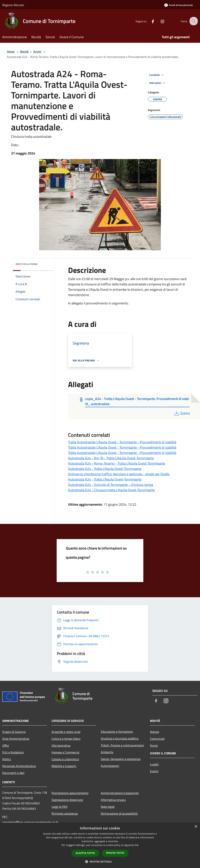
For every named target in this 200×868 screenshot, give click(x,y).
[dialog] (100, 845)
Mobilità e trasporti (64, 766)
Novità (24, 51)
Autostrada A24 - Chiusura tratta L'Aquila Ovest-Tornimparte (111, 490)
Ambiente (107, 752)
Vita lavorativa (61, 745)
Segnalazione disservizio (67, 800)
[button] (100, 862)
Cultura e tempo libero (66, 739)
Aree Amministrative (16, 739)
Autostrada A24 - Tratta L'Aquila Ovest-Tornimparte (105, 469)
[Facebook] (150, 21)
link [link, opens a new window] (137, 845)
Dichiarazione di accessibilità (119, 813)
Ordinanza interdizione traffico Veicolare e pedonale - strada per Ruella (119, 474)
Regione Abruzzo (13, 5)
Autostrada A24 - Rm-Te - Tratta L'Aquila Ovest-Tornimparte (111, 458)
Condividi (157, 75)
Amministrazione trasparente (120, 793)
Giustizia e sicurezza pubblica (120, 738)
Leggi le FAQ (60, 807)
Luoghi (154, 764)
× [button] (196, 827)
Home (11, 51)
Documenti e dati (13, 773)
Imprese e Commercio (65, 752)
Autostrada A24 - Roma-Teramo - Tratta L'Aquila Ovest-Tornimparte (117, 463)
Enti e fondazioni (13, 752)
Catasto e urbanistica (65, 759)
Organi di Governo (14, 732)
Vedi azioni (158, 83)
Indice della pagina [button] (27, 264)
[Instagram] (159, 21)
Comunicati (157, 739)
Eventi (154, 771)
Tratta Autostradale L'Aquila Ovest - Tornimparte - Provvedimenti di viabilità (122, 442)
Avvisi (37, 51)
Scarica (182, 413)
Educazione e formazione (117, 732)
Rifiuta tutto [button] (115, 853)
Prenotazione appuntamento (70, 793)
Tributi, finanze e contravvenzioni (122, 745)
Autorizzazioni (110, 766)
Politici (7, 759)
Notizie (155, 732)
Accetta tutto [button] (85, 853)
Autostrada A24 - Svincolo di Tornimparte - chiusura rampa (111, 485)
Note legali (108, 807)
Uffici (6, 745)
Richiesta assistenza (65, 813)
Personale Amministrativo (19, 766)
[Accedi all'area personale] (179, 5)
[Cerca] (193, 21)
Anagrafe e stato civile (66, 732)
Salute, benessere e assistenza (121, 759)
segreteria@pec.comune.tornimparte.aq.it (30, 822)
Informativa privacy (113, 800)
